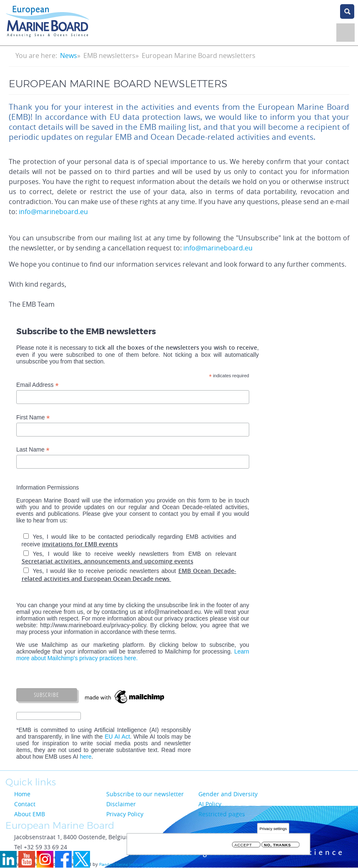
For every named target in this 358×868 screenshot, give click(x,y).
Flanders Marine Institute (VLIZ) (127, 865)
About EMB (30, 814)
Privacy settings (273, 829)
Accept (243, 846)
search (347, 11)
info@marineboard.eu (53, 212)
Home (22, 794)
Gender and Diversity (228, 794)
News (69, 56)
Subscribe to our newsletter (145, 794)
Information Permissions (48, 487)
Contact (25, 804)
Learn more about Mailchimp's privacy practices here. (133, 655)
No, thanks (277, 846)
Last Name (33, 450)
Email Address (38, 385)
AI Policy (210, 804)
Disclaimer (121, 804)
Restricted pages (222, 814)
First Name (33, 418)
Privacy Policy (125, 814)
